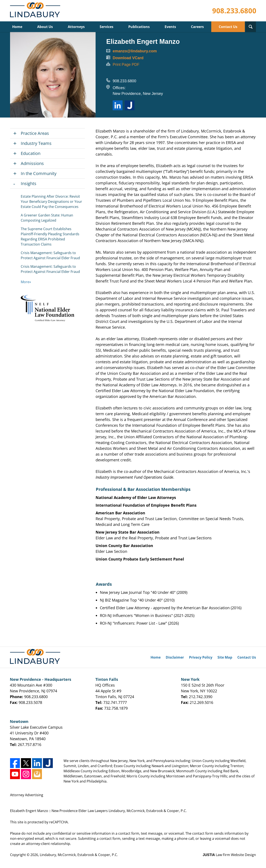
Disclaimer (175, 657)
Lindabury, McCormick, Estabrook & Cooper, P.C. (79, 855)
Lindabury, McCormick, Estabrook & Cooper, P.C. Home (36, 11)
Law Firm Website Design (229, 855)
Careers (197, 27)
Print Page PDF (126, 65)
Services (106, 27)
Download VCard (128, 58)
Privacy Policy (201, 657)
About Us (45, 27)
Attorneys (76, 27)
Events (170, 27)
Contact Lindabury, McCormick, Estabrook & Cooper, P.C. (234, 11)
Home (17, 27)
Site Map (225, 657)
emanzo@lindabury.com (135, 51)
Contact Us (228, 27)
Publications (139, 27)
